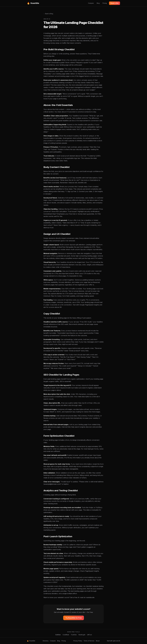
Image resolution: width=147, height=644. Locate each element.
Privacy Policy (78, 641)
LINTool (89, 635)
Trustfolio (74, 635)
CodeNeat (66, 635)
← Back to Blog (48, 14)
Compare (91, 3)
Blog (98, 3)
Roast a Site (115, 3)
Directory (46, 641)
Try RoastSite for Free (74, 618)
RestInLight (82, 635)
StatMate (58, 635)
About (98, 641)
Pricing (105, 3)
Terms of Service (89, 641)
